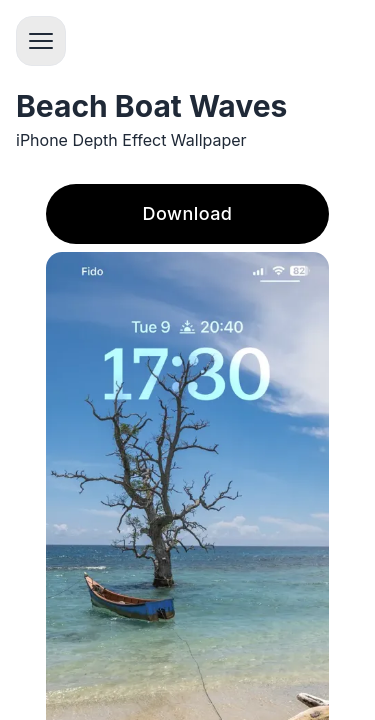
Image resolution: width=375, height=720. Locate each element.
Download (188, 213)
